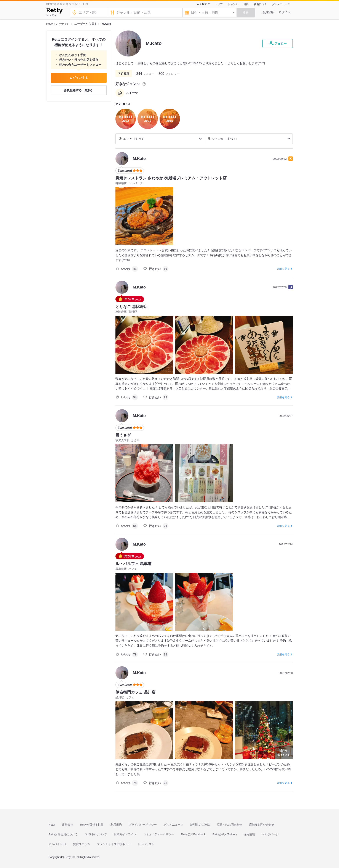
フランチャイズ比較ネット (114, 844)
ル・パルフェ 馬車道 (134, 564)
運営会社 (67, 825)
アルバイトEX (57, 844)
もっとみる (284, 752)
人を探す (202, 4)
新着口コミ (260, 4)
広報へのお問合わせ (229, 825)
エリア (219, 4)
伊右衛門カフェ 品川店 (135, 692)
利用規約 (116, 825)
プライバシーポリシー (143, 825)
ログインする (79, 78)
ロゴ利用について (96, 834)
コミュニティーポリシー (159, 834)
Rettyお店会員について (63, 834)
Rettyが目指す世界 (92, 825)
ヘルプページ (270, 834)
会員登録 (268, 12)
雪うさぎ (123, 435)
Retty (52, 825)
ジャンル (233, 4)
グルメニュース (281, 4)
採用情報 (249, 834)
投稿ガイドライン (125, 834)
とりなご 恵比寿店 (132, 307)
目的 (246, 4)
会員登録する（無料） (79, 90)
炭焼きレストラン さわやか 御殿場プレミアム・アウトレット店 (171, 178)
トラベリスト (146, 844)
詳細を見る (283, 269)
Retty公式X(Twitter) (225, 834)
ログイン (285, 12)
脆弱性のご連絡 (200, 825)
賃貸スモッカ (82, 844)
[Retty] (54, 11)
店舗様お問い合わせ (262, 825)
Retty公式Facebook (193, 834)
